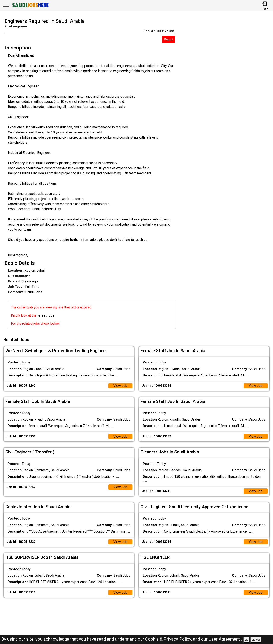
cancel (256, 640)
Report (168, 39)
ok (246, 640)
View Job (120, 385)
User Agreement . (225, 639)
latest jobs (46, 315)
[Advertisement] (227, 175)
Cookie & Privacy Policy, (169, 639)
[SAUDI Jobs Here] (30, 7)
